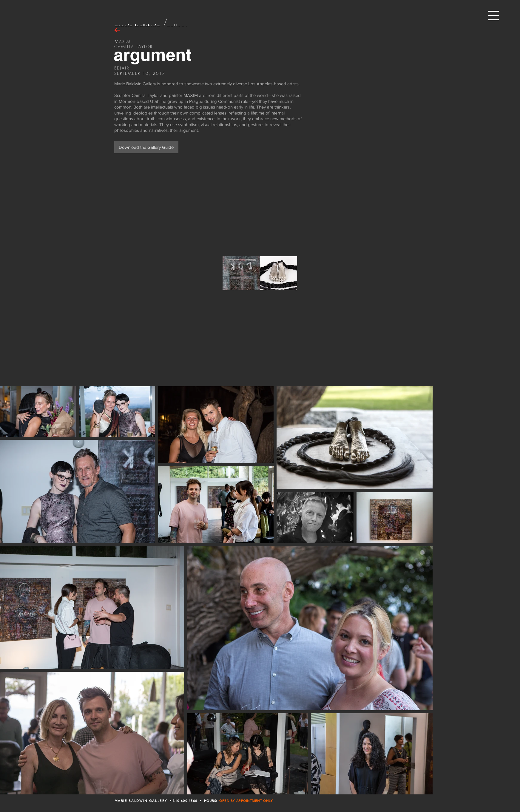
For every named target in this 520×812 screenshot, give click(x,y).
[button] (493, 16)
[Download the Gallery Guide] (146, 147)
